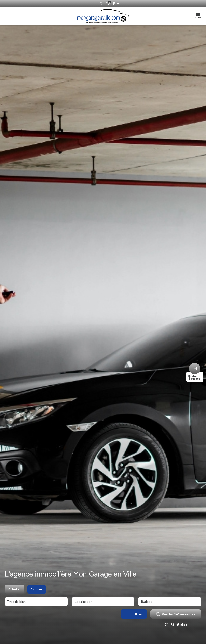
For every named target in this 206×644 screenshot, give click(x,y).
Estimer (37, 591)
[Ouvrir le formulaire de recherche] (134, 616)
